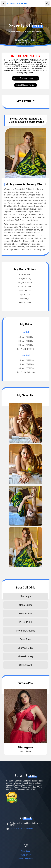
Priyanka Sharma (25, 631)
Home (17, 40)
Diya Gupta (25, 596)
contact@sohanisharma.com (25, 78)
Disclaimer (25, 851)
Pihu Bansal (25, 614)
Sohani (25, 775)
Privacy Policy (26, 855)
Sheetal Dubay (25, 656)
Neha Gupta (26, 605)
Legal (25, 845)
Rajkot (33, 40)
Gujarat (25, 40)
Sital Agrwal (25, 665)
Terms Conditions (26, 859)
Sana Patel (26, 639)
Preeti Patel (25, 622)
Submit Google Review (25, 85)
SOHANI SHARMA (17, 4)
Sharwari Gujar (25, 648)
